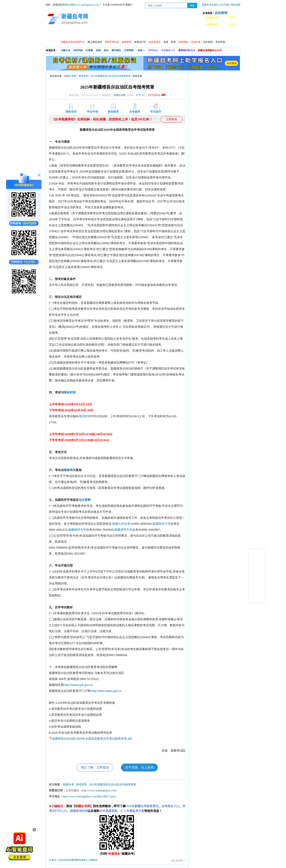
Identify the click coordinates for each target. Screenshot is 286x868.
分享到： (54, 860)
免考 (166, 42)
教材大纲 (168, 34)
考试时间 (85, 416)
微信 (95, 860)
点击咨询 (221, 13)
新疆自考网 (70, 76)
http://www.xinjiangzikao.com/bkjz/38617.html (89, 796)
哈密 (98, 50)
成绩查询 (67, 470)
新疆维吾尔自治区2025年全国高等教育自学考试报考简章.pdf (92, 739)
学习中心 (117, 34)
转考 (173, 42)
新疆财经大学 (77, 530)
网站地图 (236, 5)
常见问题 (202, 34)
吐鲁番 (89, 50)
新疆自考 (68, 785)
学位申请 (220, 42)
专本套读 (151, 34)
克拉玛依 (78, 50)
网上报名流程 (95, 42)
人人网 (89, 860)
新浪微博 (71, 860)
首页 (51, 34)
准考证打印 (140, 42)
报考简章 (83, 76)
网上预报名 (221, 34)
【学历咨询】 (156, 95)
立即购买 (172, 119)
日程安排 (100, 34)
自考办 (129, 524)
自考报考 (83, 34)
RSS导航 (225, 5)
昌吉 (106, 50)
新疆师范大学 (123, 530)
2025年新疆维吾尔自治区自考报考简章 (110, 76)
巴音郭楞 (129, 50)
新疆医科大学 (161, 524)
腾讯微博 (81, 860)
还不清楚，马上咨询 (139, 767)
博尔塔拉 (116, 50)
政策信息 (66, 34)
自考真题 (185, 34)
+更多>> (141, 50)
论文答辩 (208, 42)
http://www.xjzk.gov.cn (79, 685)
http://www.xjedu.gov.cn (106, 691)
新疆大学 (118, 524)
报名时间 (70, 392)
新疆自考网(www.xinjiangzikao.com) (81, 5)
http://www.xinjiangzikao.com (99, 790)
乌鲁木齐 (66, 50)
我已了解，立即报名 (95, 767)
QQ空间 (62, 860)
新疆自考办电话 (210, 5)
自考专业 (134, 34)
